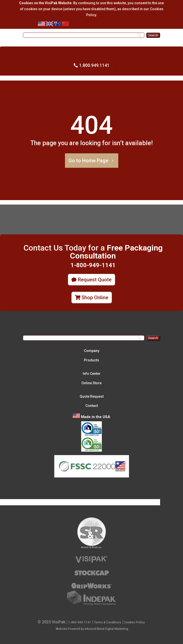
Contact (92, 406)
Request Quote (95, 280)
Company (92, 351)
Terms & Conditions (108, 622)
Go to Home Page (88, 161)
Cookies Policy (134, 622)
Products (91, 360)
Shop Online (95, 298)
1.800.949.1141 (94, 65)
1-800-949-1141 (80, 622)
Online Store (91, 383)
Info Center (92, 374)
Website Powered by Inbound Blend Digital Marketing (92, 629)
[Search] (84, 35)
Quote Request (92, 396)
